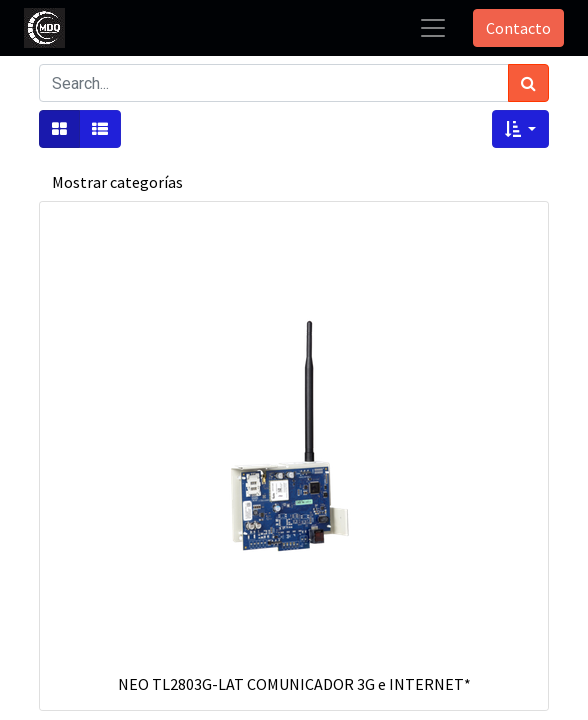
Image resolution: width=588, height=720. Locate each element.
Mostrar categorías (117, 182)
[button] (520, 129)
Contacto (518, 28)
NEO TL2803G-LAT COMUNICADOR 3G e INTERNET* (294, 684)
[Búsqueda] (528, 83)
